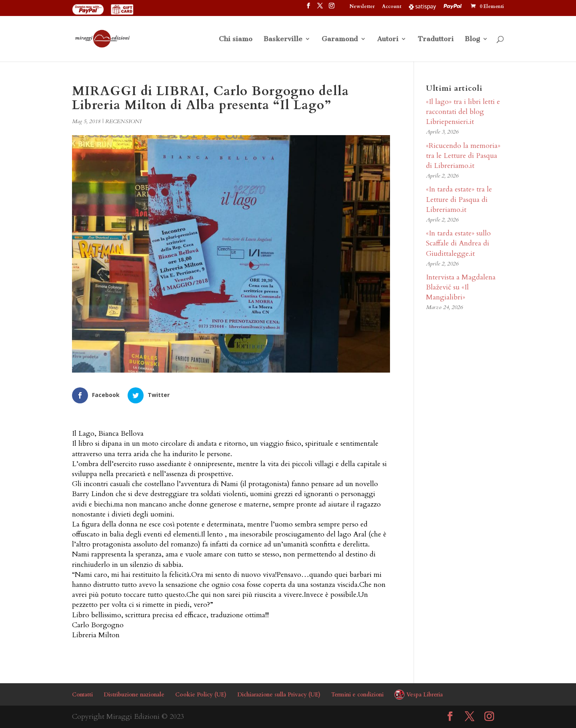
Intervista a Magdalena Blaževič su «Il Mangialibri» (461, 287)
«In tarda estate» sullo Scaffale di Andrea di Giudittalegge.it (458, 243)
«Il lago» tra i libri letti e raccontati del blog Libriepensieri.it (463, 112)
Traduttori (436, 39)
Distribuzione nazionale (134, 695)
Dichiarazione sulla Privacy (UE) (279, 695)
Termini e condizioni (357, 695)
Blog (472, 39)
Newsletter (362, 7)
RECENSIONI (123, 121)
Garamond (340, 39)
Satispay (422, 6)
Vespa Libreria (425, 695)
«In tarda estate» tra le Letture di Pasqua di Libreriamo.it (459, 199)
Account (392, 7)
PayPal (454, 6)
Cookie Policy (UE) (201, 695)
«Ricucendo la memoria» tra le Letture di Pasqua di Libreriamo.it (463, 156)
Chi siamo (236, 39)
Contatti (82, 695)
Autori (388, 39)
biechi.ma (109, 504)
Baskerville (283, 39)
